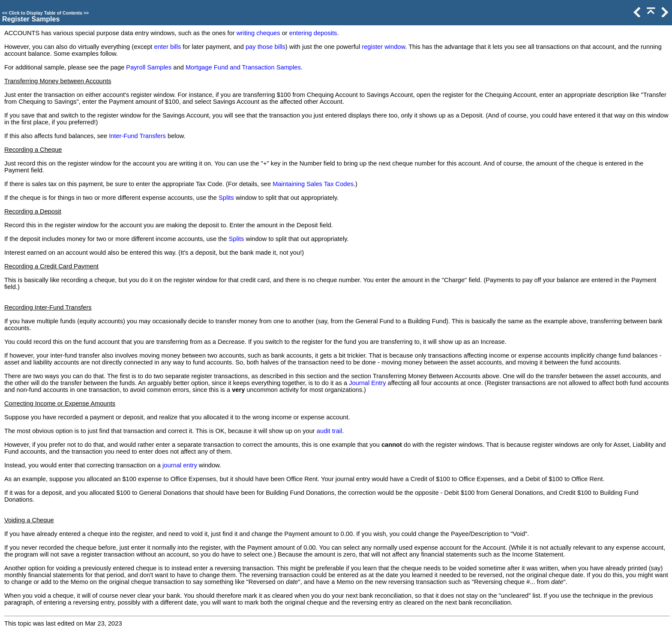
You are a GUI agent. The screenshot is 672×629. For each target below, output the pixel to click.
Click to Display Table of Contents (45, 13)
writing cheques (258, 33)
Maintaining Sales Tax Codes (313, 184)
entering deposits (313, 33)
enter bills (167, 47)
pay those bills (265, 47)
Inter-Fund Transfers (137, 136)
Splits (226, 198)
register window (383, 47)
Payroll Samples (149, 67)
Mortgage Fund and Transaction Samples (243, 67)
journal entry (180, 465)
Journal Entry (367, 383)
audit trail (329, 431)
